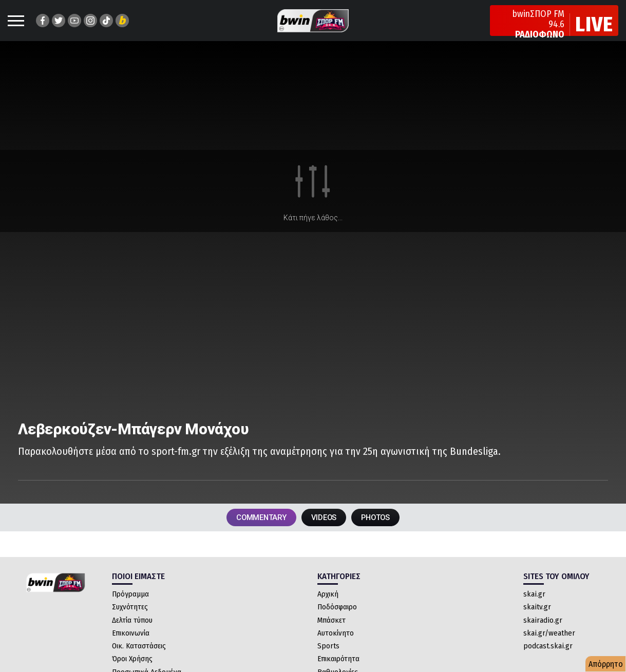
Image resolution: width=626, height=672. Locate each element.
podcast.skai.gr (548, 659)
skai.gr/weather (549, 646)
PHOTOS (385, 529)
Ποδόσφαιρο (337, 620)
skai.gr (534, 607)
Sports (328, 659)
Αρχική (328, 607)
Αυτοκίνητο (336, 646)
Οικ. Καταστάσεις (139, 659)
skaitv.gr (537, 620)
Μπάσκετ (331, 633)
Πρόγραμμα (130, 607)
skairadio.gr (543, 633)
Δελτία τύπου (132, 633)
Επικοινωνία (131, 646)
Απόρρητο (606, 664)
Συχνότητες (130, 620)
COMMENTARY (253, 529)
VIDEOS (324, 529)
